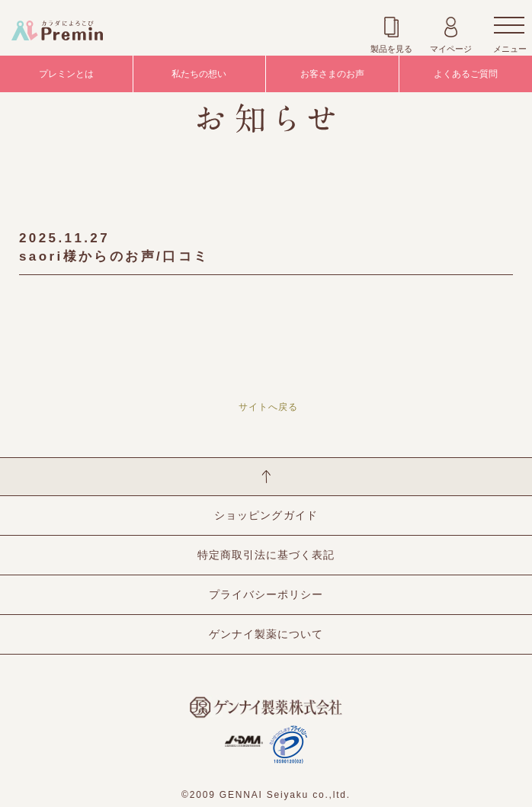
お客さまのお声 (332, 74)
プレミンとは (66, 74)
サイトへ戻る (268, 407)
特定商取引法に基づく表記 (266, 555)
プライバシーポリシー (266, 594)
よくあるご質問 (466, 74)
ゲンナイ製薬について (266, 634)
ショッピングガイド (266, 515)
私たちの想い (199, 74)
